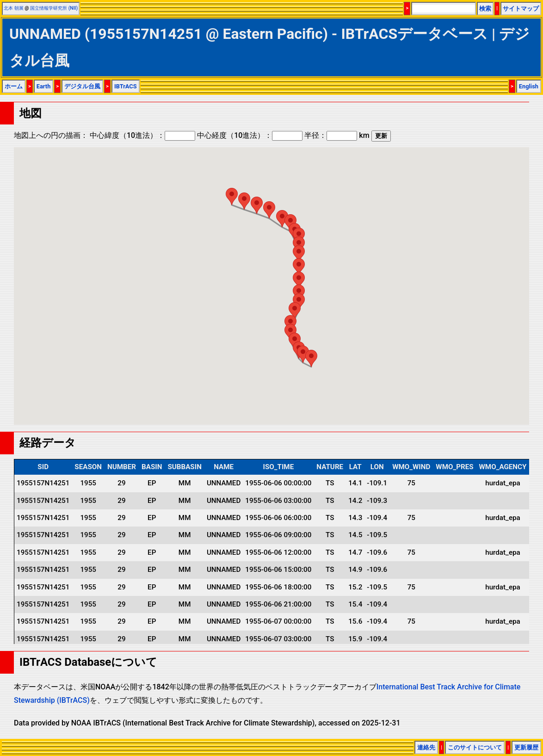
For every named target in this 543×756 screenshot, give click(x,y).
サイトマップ (521, 9)
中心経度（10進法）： (250, 135)
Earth (44, 86)
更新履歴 (526, 747)
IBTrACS (126, 86)
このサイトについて (475, 747)
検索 (485, 9)
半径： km (337, 135)
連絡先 (426, 747)
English (529, 86)
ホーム (14, 86)
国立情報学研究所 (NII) (54, 8)
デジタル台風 (82, 86)
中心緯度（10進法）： (142, 135)
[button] (311, 358)
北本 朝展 (14, 8)
